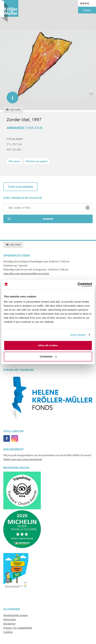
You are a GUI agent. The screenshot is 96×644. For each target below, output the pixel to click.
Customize (48, 356)
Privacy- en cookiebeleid (18, 628)
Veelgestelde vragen (16, 615)
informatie (11, 96)
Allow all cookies (48, 345)
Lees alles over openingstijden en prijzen (26, 273)
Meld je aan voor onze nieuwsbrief (23, 459)
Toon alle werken (20, 187)
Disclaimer (9, 623)
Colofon (8, 632)
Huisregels (10, 619)
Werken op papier (37, 161)
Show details (78, 335)
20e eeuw (14, 161)
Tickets (87, 10)
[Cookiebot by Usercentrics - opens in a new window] (78, 285)
